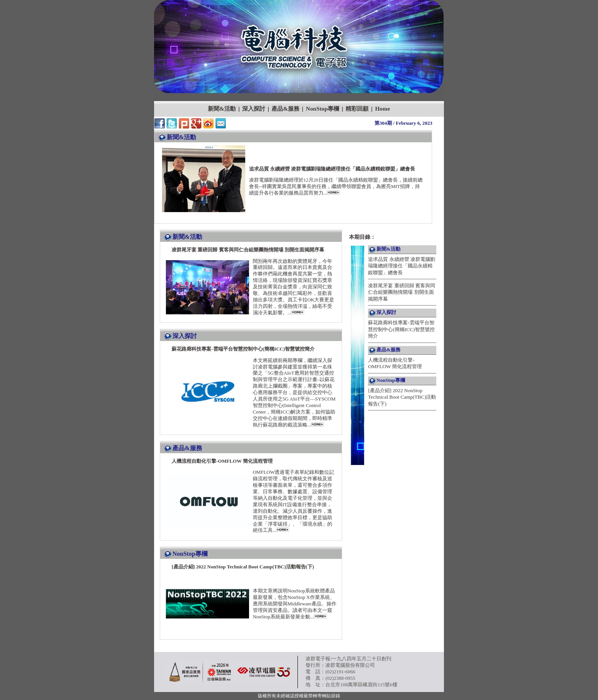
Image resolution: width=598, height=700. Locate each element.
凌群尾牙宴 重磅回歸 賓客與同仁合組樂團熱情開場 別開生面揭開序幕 (402, 292)
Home (382, 109)
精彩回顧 (357, 109)
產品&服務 (285, 109)
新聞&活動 (222, 109)
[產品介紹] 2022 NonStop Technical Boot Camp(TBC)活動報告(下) (402, 397)
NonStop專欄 (322, 109)
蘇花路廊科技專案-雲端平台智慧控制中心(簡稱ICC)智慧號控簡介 (401, 329)
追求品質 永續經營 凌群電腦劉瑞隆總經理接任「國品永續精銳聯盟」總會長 (402, 266)
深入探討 (254, 109)
